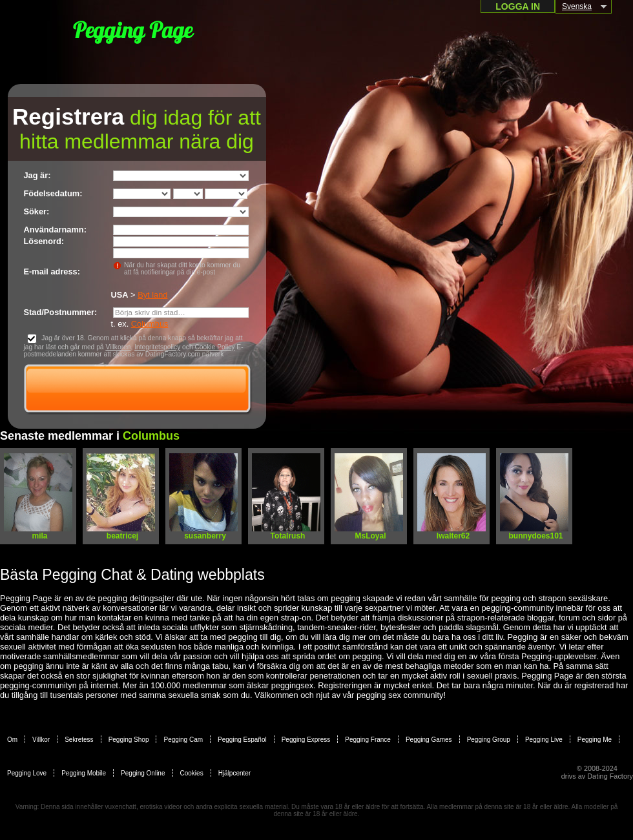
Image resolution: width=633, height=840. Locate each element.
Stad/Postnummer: (61, 312)
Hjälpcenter (235, 773)
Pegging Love (27, 773)
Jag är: (37, 175)
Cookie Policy (214, 347)
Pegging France (368, 740)
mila (39, 536)
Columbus (150, 324)
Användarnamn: (55, 230)
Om (12, 740)
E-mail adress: (52, 271)
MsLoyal (370, 536)
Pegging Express (306, 740)
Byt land (152, 295)
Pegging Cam (183, 740)
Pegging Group (489, 740)
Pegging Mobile (84, 773)
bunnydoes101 (535, 536)
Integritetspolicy (157, 347)
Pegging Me (595, 740)
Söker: (37, 211)
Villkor (41, 740)
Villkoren (118, 347)
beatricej (122, 536)
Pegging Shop (129, 740)
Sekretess (79, 740)
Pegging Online (143, 773)
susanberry (205, 536)
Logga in (518, 6)
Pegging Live (544, 740)
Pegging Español (242, 740)
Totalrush (288, 536)
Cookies (192, 773)
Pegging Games (429, 740)
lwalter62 (453, 536)
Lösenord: (44, 241)
